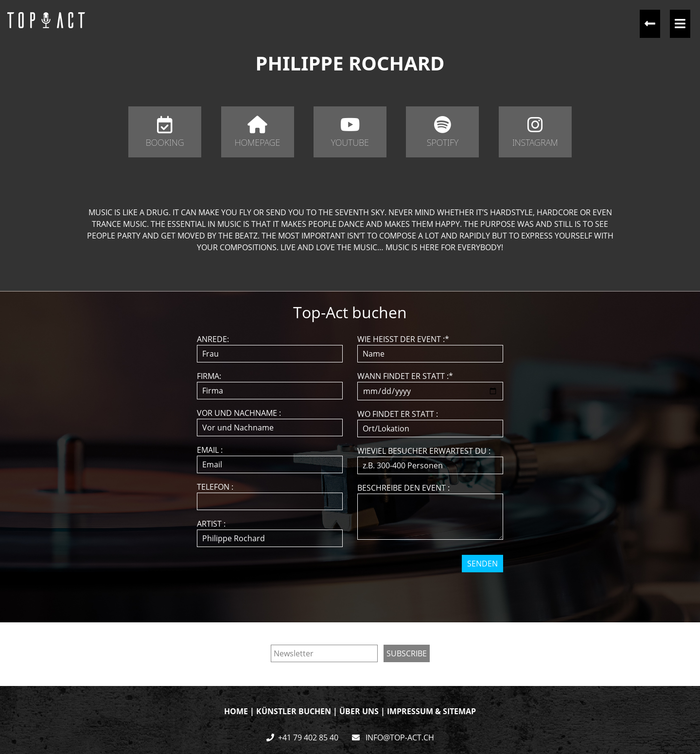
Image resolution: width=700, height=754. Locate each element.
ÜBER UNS (359, 711)
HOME (236, 711)
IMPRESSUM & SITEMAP (431, 711)
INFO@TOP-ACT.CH (399, 737)
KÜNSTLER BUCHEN (294, 711)
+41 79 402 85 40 (308, 737)
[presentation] (351, 591)
